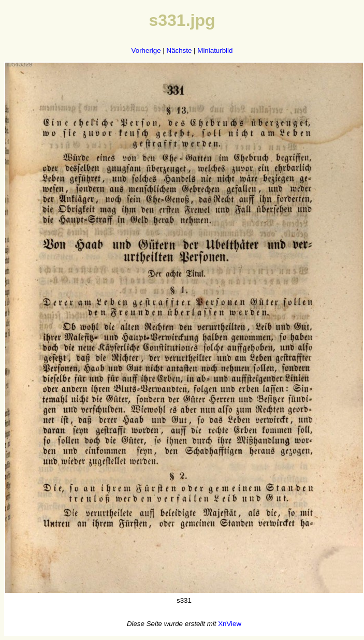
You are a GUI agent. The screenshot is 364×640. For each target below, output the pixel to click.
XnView (230, 624)
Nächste (179, 50)
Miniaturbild (215, 50)
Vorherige (146, 50)
